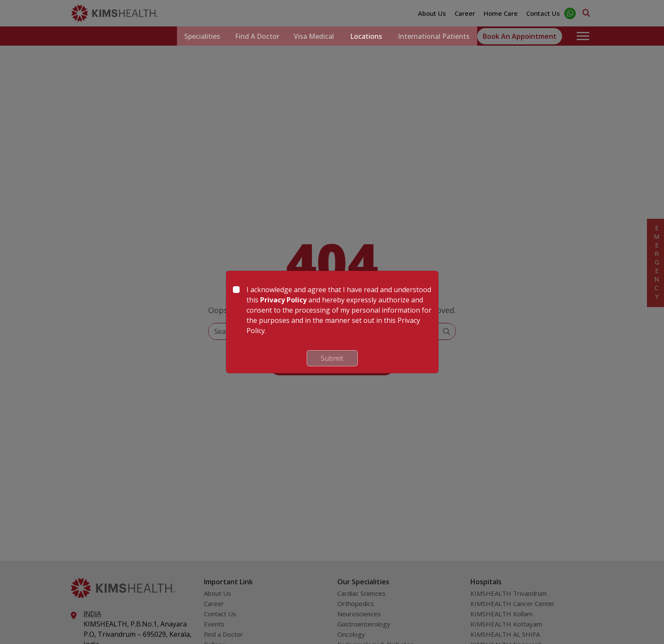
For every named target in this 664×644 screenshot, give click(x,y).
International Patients (433, 36)
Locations (364, 36)
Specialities (194, 36)
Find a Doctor (252, 36)
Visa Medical (311, 36)
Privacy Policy (283, 300)
